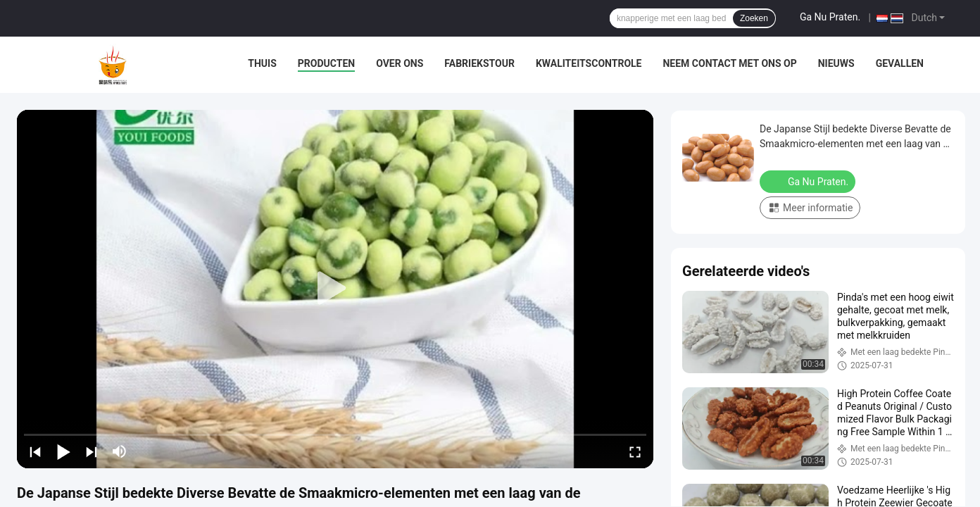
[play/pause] (63, 451)
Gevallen (900, 63)
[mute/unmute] (120, 451)
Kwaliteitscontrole (589, 63)
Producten (326, 63)
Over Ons (400, 63)
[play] (335, 289)
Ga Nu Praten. (830, 17)
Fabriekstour (479, 63)
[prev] (35, 451)
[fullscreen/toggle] (635, 451)
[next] (92, 451)
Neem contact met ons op (729, 63)
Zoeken (754, 18)
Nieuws (836, 63)
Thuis (262, 63)
